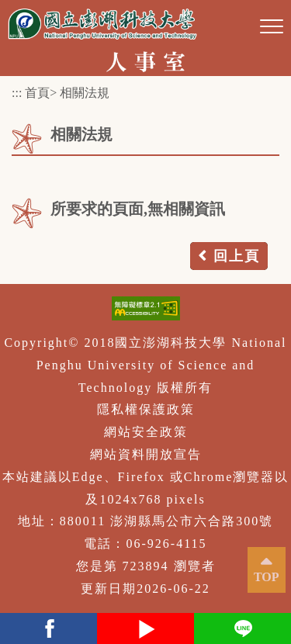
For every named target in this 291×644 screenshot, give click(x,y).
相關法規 (85, 93)
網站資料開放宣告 (146, 454)
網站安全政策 (146, 432)
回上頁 (237, 256)
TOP (267, 577)
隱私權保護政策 (146, 409)
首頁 (37, 93)
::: (17, 93)
